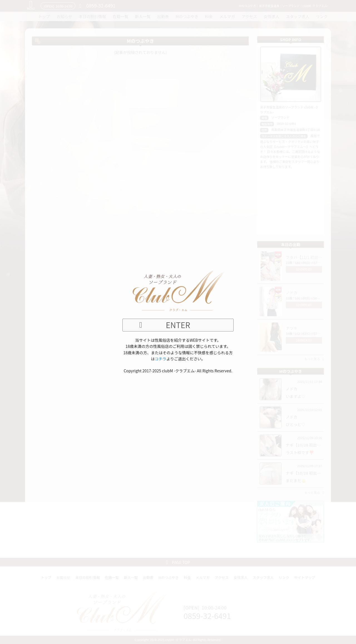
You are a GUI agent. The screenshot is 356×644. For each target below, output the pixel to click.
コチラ (160, 359)
